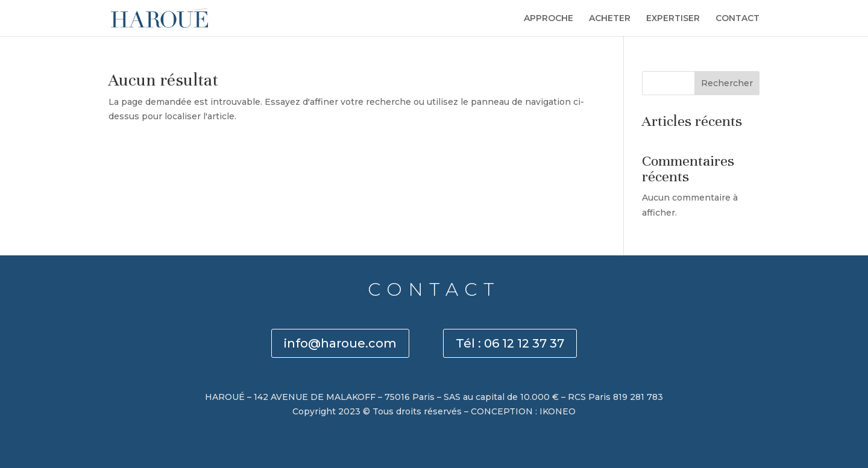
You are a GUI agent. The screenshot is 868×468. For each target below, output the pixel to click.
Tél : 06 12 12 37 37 (510, 343)
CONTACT (737, 19)
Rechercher (727, 83)
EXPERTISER (673, 19)
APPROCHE (549, 19)
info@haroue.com (340, 343)
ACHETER (610, 19)
